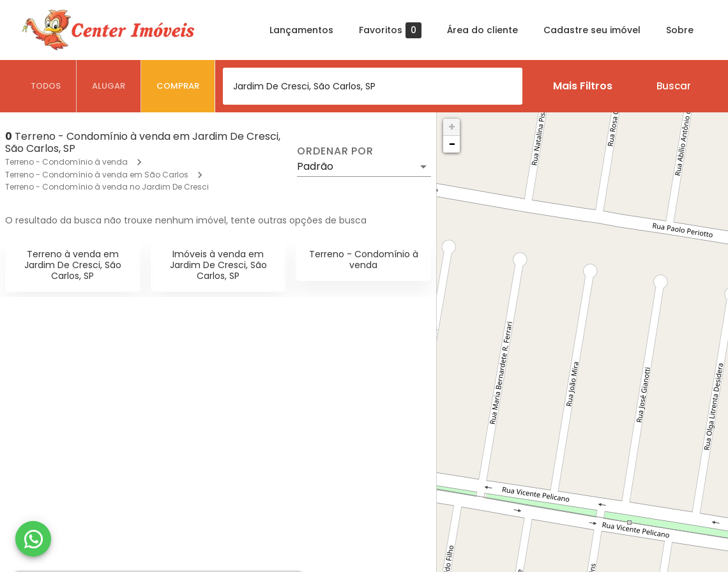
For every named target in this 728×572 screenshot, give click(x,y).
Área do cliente (482, 30)
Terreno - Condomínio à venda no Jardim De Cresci (107, 187)
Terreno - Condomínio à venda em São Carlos (97, 175)
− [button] (452, 144)
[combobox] (373, 86)
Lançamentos (301, 30)
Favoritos (390, 30)
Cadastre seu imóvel (592, 30)
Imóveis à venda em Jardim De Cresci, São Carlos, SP (218, 265)
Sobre (680, 30)
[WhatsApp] (33, 539)
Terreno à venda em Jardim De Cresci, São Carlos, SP (73, 265)
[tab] (46, 86)
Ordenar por (335, 151)
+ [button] (452, 127)
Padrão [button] (315, 166)
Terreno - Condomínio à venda (66, 162)
